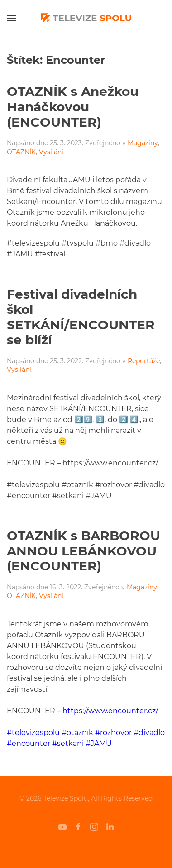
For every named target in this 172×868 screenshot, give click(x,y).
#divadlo (149, 733)
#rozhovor (113, 733)
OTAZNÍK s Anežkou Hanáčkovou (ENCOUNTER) (73, 107)
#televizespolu (33, 733)
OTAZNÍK (21, 152)
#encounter (29, 743)
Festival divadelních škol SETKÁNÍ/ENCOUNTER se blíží (81, 317)
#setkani (68, 743)
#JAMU (99, 743)
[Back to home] (86, 18)
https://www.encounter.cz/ (110, 711)
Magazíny (143, 143)
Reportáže (144, 361)
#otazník (77, 733)
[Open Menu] (11, 18)
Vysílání (51, 152)
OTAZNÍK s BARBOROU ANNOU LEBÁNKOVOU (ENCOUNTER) (84, 551)
